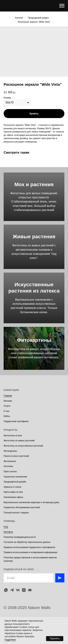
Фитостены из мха (13, 436)
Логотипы (8, 466)
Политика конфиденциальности (20, 537)
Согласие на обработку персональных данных (27, 542)
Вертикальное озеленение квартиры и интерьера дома (31, 502)
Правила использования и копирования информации (30, 552)
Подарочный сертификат (16, 421)
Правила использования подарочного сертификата (29, 547)
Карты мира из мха (13, 492)
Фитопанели (10, 461)
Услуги (7, 406)
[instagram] (24, 590)
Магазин (8, 401)
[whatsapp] (6, 590)
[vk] (18, 590)
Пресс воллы (10, 471)
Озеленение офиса (13, 497)
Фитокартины (34, 340)
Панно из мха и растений (16, 456)
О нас (7, 411)
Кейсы (7, 416)
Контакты (8, 532)
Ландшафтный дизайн (15, 482)
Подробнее (10, 640)
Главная (8, 396)
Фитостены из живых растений (19, 441)
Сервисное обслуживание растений (22, 507)
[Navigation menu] (62, 6)
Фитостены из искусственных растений (23, 446)
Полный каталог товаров (16, 513)
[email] (30, 590)
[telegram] (12, 590)
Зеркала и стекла (12, 487)
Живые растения (34, 237)
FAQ (6, 527)
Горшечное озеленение (15, 477)
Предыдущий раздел (38, 18)
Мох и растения (34, 184)
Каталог (19, 18)
